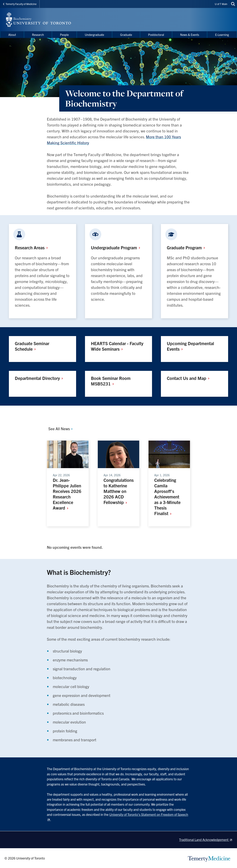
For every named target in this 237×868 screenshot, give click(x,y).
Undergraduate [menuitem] (94, 35)
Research (33, 247)
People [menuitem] (64, 35)
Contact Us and (190, 378)
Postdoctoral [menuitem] (156, 35)
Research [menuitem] (38, 35)
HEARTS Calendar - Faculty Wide (117, 346)
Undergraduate (117, 247)
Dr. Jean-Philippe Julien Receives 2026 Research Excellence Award (67, 494)
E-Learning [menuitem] (222, 35)
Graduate (187, 247)
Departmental (40, 378)
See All (61, 429)
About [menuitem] (12, 35)
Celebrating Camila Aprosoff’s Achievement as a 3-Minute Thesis (167, 497)
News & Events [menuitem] (190, 35)
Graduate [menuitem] (126, 35)
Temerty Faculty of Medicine (20, 4)
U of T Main (221, 4)
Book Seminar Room (111, 381)
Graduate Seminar (32, 346)
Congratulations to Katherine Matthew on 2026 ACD (119, 491)
